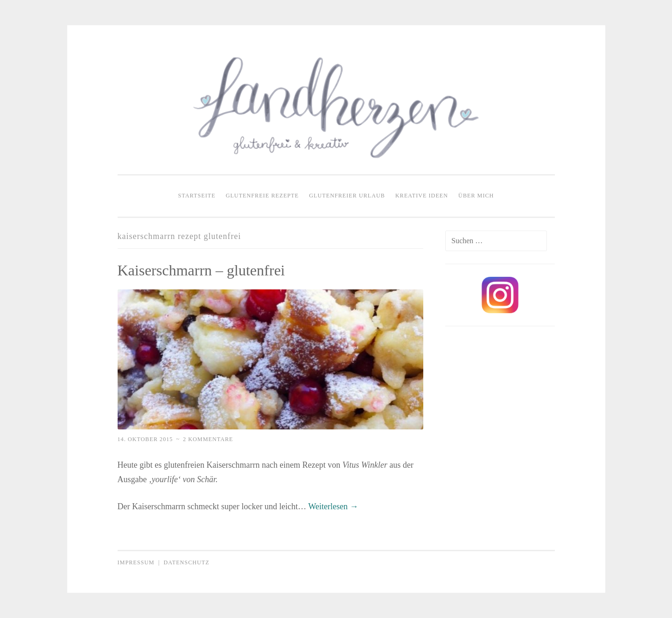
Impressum (136, 562)
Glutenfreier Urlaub (347, 196)
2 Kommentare (208, 439)
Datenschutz (186, 562)
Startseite (197, 196)
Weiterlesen (333, 506)
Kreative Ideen (422, 196)
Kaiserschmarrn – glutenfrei (201, 270)
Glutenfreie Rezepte (262, 196)
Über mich (476, 196)
